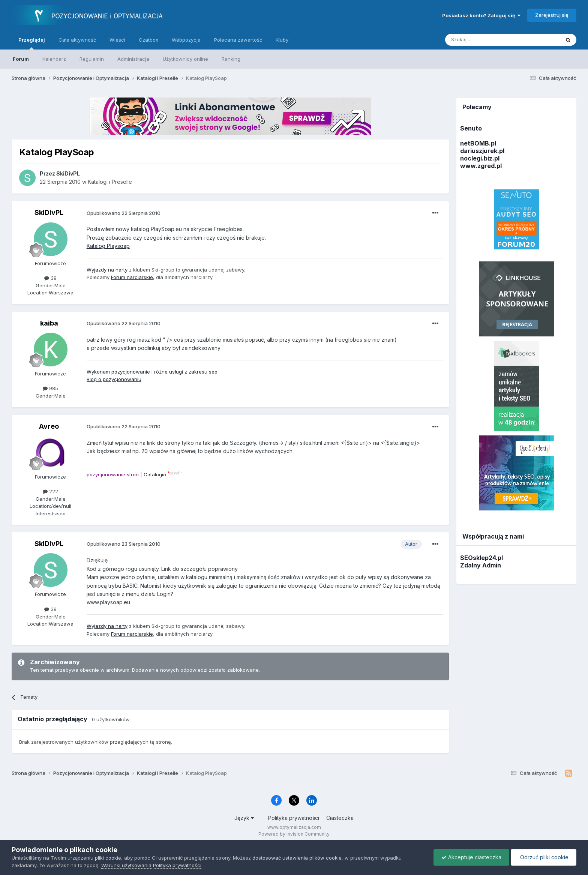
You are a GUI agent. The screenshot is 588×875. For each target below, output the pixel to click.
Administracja (133, 59)
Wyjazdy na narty (107, 270)
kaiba (49, 323)
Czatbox (148, 40)
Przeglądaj (32, 43)
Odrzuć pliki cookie (544, 857)
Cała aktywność (77, 40)
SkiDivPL (49, 212)
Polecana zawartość (238, 40)
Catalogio (155, 474)
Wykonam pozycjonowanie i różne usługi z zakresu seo (152, 372)
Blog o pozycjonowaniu (114, 379)
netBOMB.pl (478, 143)
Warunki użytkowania (126, 865)
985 (50, 388)
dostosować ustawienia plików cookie (297, 858)
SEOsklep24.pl (481, 558)
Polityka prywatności (294, 818)
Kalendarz (54, 59)
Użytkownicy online (185, 59)
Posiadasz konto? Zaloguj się (481, 15)
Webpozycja (186, 40)
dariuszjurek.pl (482, 151)
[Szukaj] (484, 40)
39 (50, 278)
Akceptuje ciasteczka (471, 857)
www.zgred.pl (481, 166)
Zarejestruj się (552, 15)
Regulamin (92, 59)
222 (50, 491)
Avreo (49, 426)
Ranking (231, 59)
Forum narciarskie (132, 277)
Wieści (117, 40)
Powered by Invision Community (294, 834)
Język (244, 818)
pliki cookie (108, 858)
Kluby (282, 40)
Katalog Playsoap (108, 246)
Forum (21, 59)
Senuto (471, 128)
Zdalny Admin (481, 565)
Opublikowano (124, 213)
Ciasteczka (340, 818)
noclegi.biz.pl (480, 158)
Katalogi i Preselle (110, 182)
